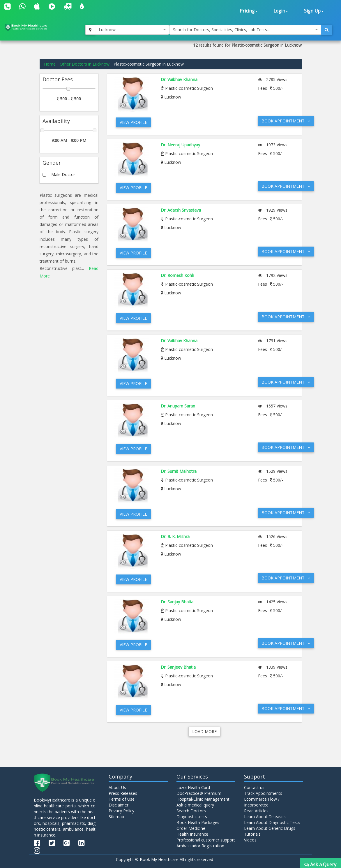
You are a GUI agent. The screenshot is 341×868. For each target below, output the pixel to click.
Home (50, 64)
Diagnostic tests (192, 817)
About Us (117, 787)
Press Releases (123, 793)
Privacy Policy (121, 811)
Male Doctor (63, 174)
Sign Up (314, 11)
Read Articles (256, 811)
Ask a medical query (195, 805)
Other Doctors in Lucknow (85, 64)
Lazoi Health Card (193, 787)
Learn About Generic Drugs (270, 828)
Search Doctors (191, 811)
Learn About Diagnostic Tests (272, 822)
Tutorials (252, 834)
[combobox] (132, 30)
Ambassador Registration (200, 846)
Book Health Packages (198, 822)
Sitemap (116, 817)
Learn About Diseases (265, 817)
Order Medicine (191, 828)
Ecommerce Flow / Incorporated (262, 802)
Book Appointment (286, 121)
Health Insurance (192, 834)
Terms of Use (122, 799)
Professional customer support (206, 840)
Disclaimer (119, 805)
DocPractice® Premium (199, 793)
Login (281, 11)
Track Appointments (263, 793)
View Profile (133, 122)
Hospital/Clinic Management (203, 799)
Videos (250, 840)
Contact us (254, 787)
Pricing (249, 11)
